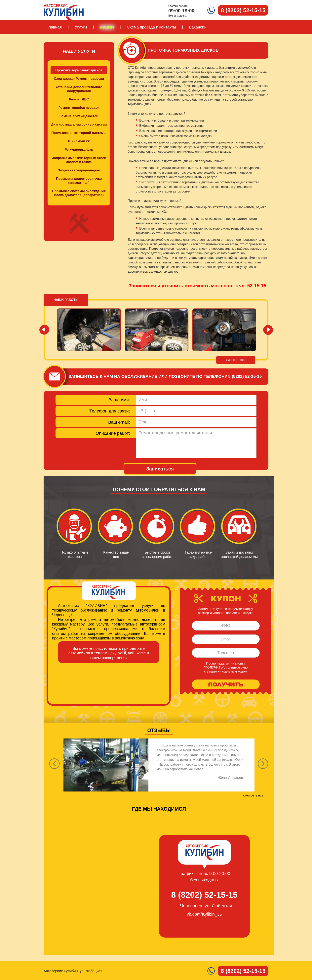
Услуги (81, 27)
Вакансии (198, 27)
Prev (44, 330)
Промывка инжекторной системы (79, 133)
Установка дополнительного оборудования (79, 89)
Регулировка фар (79, 150)
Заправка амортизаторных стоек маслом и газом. (79, 160)
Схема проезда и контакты (151, 27)
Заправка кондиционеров (79, 170)
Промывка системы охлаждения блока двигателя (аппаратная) (79, 193)
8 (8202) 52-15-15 (245, 376)
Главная (54, 27)
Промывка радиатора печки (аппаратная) (79, 181)
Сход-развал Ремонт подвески (79, 79)
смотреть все (236, 360)
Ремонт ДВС (79, 99)
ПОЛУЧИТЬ (226, 684)
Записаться (160, 469)
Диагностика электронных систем (79, 124)
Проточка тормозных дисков (79, 70)
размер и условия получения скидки (226, 613)
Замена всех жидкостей (79, 116)
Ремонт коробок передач (79, 108)
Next (268, 330)
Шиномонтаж (79, 141)
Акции (107, 27)
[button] (263, 765)
